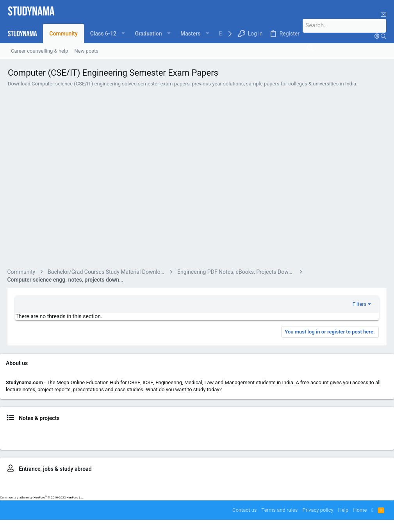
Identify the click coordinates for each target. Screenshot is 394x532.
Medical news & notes (299, 432)
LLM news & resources (332, 439)
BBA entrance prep (206, 482)
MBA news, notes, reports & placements (216, 439)
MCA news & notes (283, 439)
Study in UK (170, 489)
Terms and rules (280, 510)
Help (343, 510)
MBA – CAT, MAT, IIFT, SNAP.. (261, 482)
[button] (108, 34)
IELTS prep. (103, 489)
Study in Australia (136, 489)
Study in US (196, 489)
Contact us (245, 510)
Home (360, 510)
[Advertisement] (197, 179)
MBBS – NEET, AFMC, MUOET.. (104, 482)
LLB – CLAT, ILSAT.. (162, 482)
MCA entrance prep (357, 482)
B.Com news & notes (98, 439)
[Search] (349, 26)
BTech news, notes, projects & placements (225, 432)
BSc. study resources (147, 439)
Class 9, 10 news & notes (88, 432)
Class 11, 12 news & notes (147, 432)
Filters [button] (359, 304)
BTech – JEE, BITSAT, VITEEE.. (35, 482)
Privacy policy (318, 510)
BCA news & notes (53, 439)
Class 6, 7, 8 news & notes (30, 432)
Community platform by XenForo (42, 497)
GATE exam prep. (314, 482)
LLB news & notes (345, 432)
